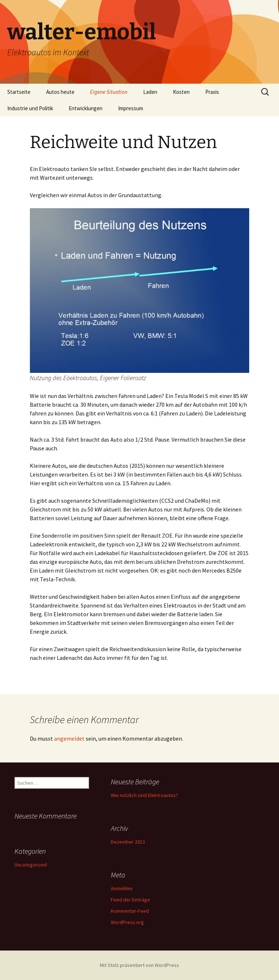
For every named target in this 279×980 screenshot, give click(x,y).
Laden (150, 92)
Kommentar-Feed (130, 911)
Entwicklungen (86, 108)
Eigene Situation (109, 92)
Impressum (131, 108)
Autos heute (60, 92)
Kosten (181, 92)
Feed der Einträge (130, 900)
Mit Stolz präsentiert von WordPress (139, 965)
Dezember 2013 (128, 842)
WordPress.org (127, 922)
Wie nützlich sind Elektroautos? (144, 795)
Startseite (19, 92)
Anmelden (122, 888)
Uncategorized (31, 865)
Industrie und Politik (30, 108)
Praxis (212, 92)
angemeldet (69, 738)
